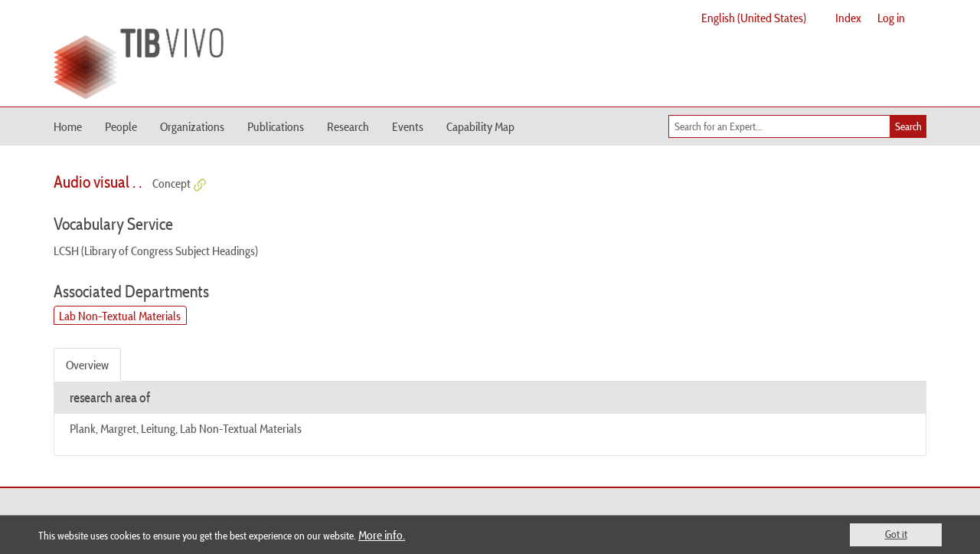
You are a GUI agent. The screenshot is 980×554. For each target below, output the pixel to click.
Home (68, 126)
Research (348, 126)
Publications (276, 126)
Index (848, 18)
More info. (382, 535)
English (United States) (754, 18)
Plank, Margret (103, 428)
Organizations (192, 126)
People (121, 126)
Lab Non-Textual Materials (120, 316)
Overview (87, 365)
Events (408, 126)
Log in (891, 18)
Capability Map (480, 126)
